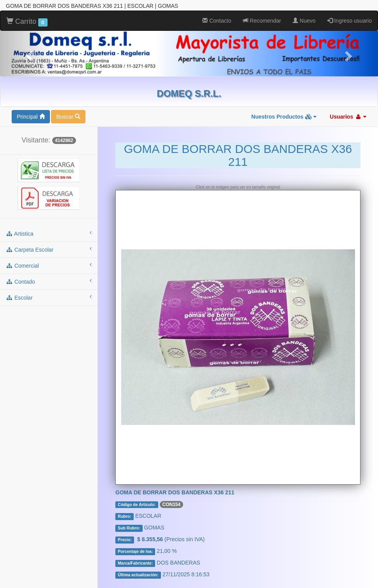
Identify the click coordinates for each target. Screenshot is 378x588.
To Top (364, 574)
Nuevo (304, 21)
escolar (49, 297)
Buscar (68, 117)
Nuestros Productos (284, 117)
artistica (49, 233)
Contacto (217, 21)
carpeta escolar (49, 249)
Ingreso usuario (350, 21)
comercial (49, 265)
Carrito (27, 22)
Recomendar (262, 21)
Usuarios (348, 117)
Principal (31, 117)
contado (49, 281)
